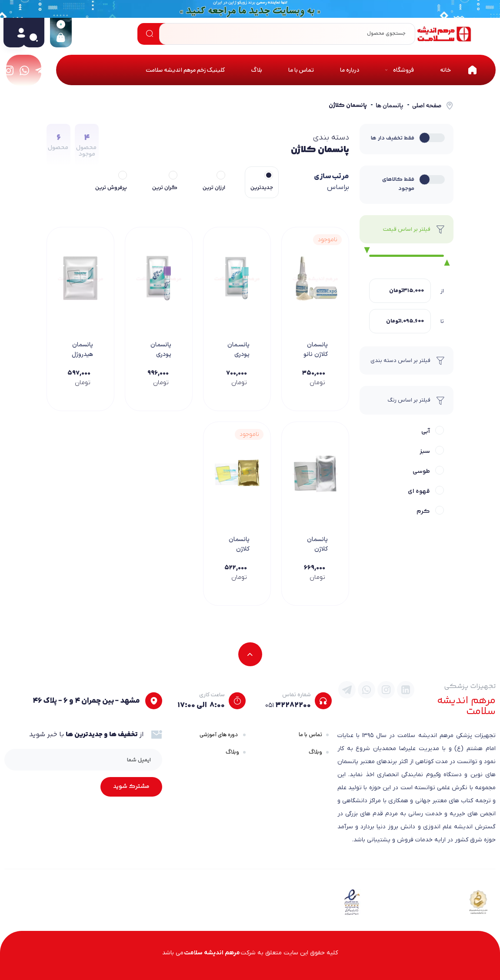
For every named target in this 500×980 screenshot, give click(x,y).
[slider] (365, 251)
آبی (426, 432)
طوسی (421, 472)
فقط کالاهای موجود (398, 184)
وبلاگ (315, 752)
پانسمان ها (390, 106)
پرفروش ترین (111, 188)
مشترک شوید (131, 787)
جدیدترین (262, 188)
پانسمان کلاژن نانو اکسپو (316, 354)
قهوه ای (419, 492)
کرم (423, 512)
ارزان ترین (214, 188)
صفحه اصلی (427, 106)
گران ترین (165, 188)
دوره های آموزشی (219, 735)
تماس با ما (310, 735)
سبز (425, 452)
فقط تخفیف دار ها (393, 138)
